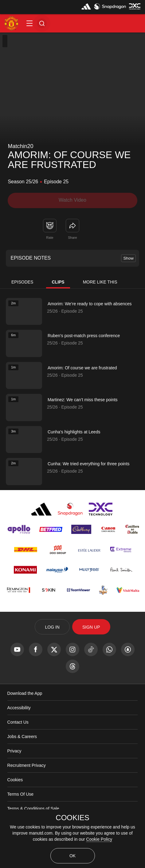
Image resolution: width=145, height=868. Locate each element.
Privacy (14, 751)
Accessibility (19, 708)
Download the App (25, 693)
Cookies (15, 780)
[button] (29, 23)
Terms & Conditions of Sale (33, 809)
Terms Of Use (21, 794)
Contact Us (18, 722)
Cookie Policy (99, 839)
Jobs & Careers (22, 737)
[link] (72, 226)
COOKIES (72, 818)
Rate (50, 238)
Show (128, 258)
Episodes (22, 282)
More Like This (100, 282)
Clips (58, 282)
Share (72, 238)
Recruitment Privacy (27, 765)
